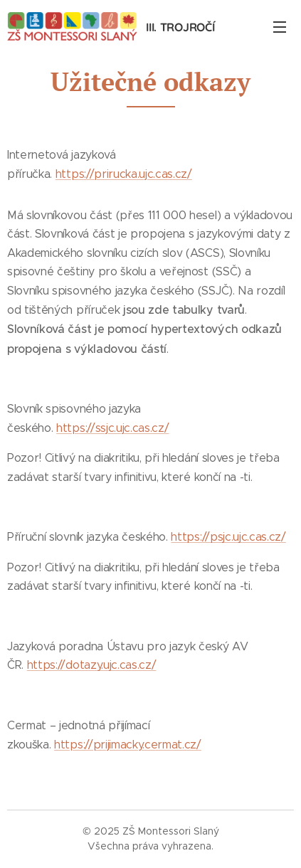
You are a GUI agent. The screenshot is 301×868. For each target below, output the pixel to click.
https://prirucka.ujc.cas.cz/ (124, 174)
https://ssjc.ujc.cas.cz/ (112, 428)
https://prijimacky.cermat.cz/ (128, 745)
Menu (280, 27)
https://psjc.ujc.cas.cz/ (228, 537)
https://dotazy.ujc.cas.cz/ (92, 665)
